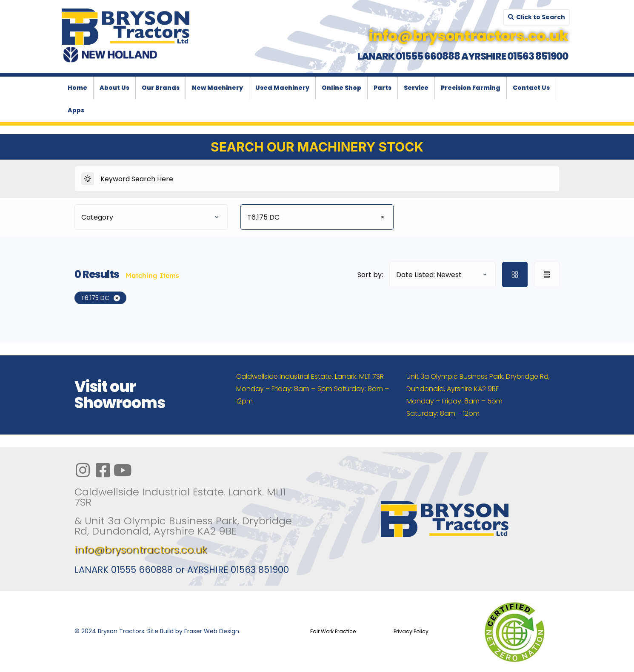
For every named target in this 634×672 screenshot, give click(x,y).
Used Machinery (282, 88)
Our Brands (161, 88)
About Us (114, 88)
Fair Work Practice (333, 631)
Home (77, 88)
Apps (76, 110)
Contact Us (531, 88)
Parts (383, 88)
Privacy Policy (411, 631)
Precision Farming (471, 88)
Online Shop (341, 88)
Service (416, 88)
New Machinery (217, 88)
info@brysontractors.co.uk (141, 550)
